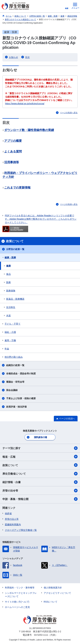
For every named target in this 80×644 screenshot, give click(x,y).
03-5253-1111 (41, 635)
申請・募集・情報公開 (40, 499)
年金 (7, 349)
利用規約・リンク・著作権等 (20, 588)
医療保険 (11, 291)
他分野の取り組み (14, 357)
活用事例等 (12, 162)
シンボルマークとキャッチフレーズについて (21, 595)
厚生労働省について (40, 474)
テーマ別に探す (40, 448)
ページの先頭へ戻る (69, 113)
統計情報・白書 (40, 482)
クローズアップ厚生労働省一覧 (21, 530)
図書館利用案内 (13, 525)
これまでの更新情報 (17, 188)
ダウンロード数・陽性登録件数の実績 (29, 130)
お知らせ (13, 57)
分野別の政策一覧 (15, 249)
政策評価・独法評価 (16, 407)
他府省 (8, 513)
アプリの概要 (13, 141)
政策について (40, 465)
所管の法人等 (12, 519)
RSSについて (51, 602)
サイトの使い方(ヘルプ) (17, 602)
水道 (8, 315)
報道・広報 (40, 457)
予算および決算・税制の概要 (21, 398)
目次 (27, 57)
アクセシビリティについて (57, 593)
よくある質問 (13, 151)
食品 (8, 274)
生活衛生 (11, 307)
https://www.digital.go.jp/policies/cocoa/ (25, 104)
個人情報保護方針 (53, 588)
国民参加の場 (40, 437)
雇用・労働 (10, 340)
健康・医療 (10, 257)
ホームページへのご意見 (17, 607)
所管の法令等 (40, 491)
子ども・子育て (13, 324)
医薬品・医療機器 (15, 299)
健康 (8, 266)
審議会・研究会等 (15, 382)
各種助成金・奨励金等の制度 (21, 374)
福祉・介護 (10, 332)
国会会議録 (12, 390)
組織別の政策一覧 (15, 365)
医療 (8, 282)
